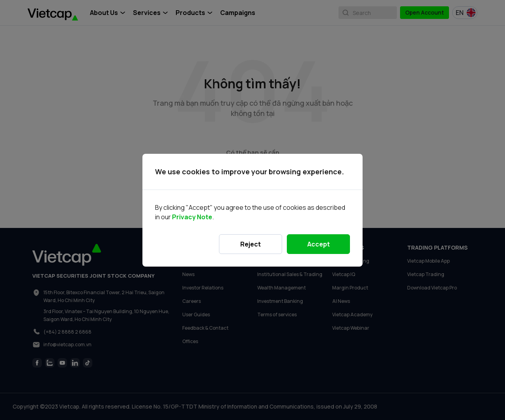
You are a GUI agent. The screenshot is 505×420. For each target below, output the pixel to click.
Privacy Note (192, 217)
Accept (319, 244)
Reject (251, 244)
